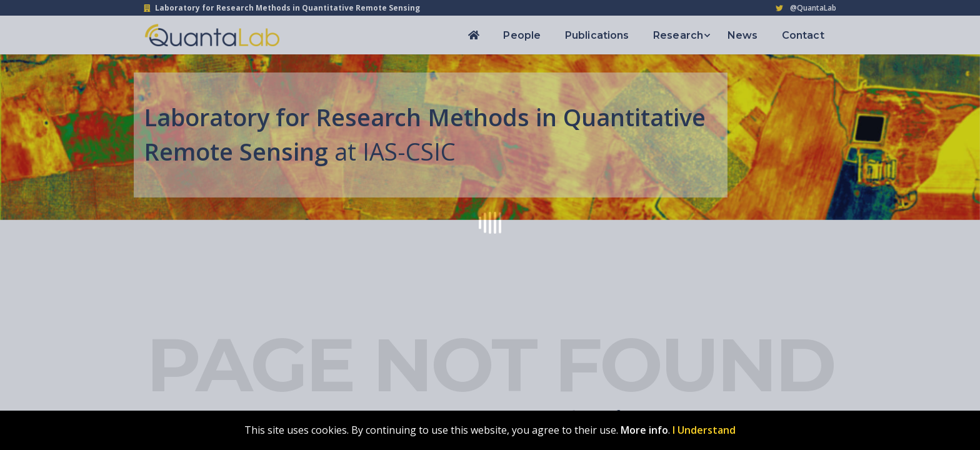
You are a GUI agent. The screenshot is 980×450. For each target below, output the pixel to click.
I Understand (704, 430)
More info (644, 430)
